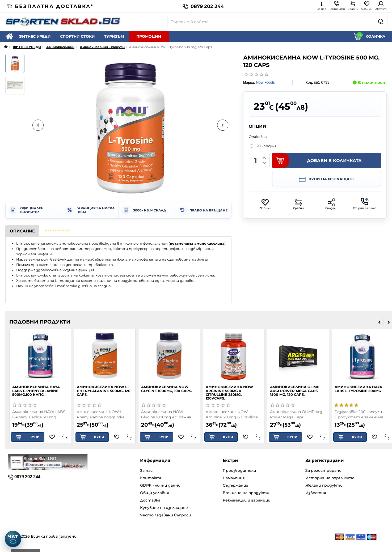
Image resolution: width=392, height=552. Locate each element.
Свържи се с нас (365, 204)
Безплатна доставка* (50, 6)
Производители (239, 470)
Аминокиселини (60, 47)
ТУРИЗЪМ (114, 36)
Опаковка (258, 137)
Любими (265, 204)
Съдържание (235, 485)
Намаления (234, 478)
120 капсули (263, 146)
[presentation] (379, 322)
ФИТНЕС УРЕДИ (35, 36)
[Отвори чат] (13, 539)
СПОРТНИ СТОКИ (77, 36)
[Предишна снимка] (38, 125)
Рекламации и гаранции (246, 500)
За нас (146, 470)
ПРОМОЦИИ (149, 36)
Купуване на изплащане (164, 508)
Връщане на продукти (246, 493)
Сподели (331, 204)
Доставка (150, 500)
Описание (22, 231)
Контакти (151, 478)
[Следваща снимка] (223, 125)
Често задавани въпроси (165, 515)
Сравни (298, 204)
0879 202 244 (203, 6)
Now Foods (265, 82)
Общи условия (155, 493)
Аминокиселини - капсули (102, 47)
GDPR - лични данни (160, 485)
